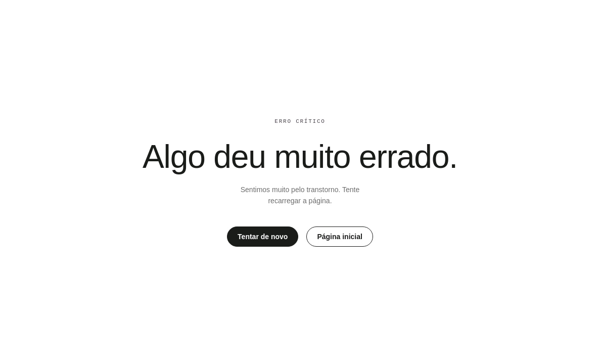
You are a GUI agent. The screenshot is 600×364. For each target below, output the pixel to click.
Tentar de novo (263, 237)
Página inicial (339, 237)
